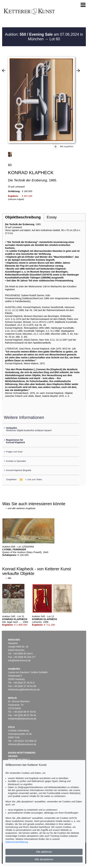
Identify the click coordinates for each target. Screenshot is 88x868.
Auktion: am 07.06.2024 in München (44, 37)
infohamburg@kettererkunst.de (24, 690)
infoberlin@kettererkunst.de (22, 719)
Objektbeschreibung (23, 217)
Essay (52, 217)
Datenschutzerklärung (17, 842)
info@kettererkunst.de (19, 660)
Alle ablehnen (44, 852)
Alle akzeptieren (44, 859)
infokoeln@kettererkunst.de (22, 744)
